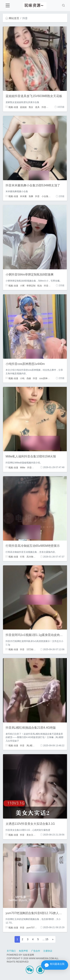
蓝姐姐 (23, 107)
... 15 (45, 939)
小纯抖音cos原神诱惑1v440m (25, 364)
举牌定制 (31, 285)
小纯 (22, 378)
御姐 (52, 196)
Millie (23, 467)
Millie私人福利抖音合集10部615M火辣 (31, 456)
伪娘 (29, 378)
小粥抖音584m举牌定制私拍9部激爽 (30, 275)
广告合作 (36, 951)
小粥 (22, 285)
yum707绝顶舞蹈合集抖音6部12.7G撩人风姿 (35, 913)
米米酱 (23, 196)
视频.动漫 (12, 107)
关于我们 (11, 951)
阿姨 (50, 107)
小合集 (45, 196)
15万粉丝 (31, 649)
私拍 (40, 285)
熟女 (31, 107)
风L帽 (29, 746)
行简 (22, 557)
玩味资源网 (28, 955)
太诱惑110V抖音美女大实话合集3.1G (30, 824)
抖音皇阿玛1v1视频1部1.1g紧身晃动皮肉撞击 (36, 635)
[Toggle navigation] (8, 6)
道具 (37, 107)
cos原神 (43, 378)
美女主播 (31, 835)
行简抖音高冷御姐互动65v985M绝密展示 (33, 546)
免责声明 (23, 951)
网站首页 (12, 18)
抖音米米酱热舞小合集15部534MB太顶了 (33, 185)
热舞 (31, 196)
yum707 (31, 927)
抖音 (44, 107)
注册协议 (48, 951)
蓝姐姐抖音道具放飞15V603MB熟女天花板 (34, 96)
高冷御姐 (31, 557)
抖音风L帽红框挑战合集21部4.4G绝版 (31, 728)
